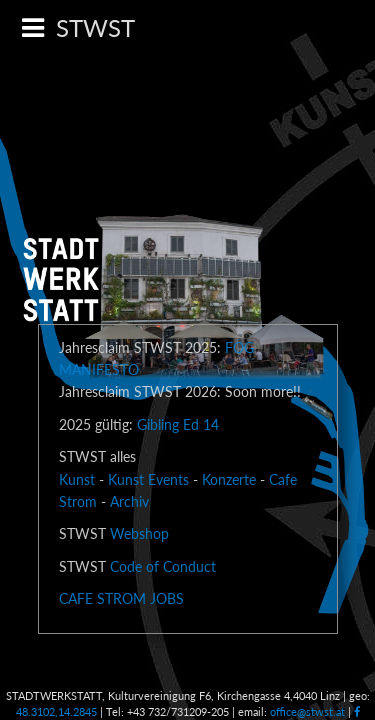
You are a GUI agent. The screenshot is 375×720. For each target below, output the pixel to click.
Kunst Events (148, 479)
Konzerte (229, 479)
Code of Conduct (163, 566)
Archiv (129, 501)
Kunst (77, 479)
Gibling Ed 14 (178, 424)
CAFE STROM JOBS (121, 598)
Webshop (139, 533)
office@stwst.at (307, 711)
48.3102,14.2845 (56, 711)
